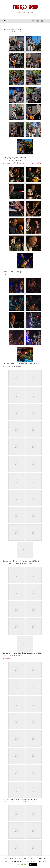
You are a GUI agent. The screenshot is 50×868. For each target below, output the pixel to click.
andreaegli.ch (8, 274)
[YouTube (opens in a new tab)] (39, 21)
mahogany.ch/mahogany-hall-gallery (28, 163)
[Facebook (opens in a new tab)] (34, 21)
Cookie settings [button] (21, 865)
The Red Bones (25, 7)
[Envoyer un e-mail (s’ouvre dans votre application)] (44, 21)
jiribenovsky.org (9, 658)
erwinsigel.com (8, 163)
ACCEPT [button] (33, 865)
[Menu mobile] (5, 21)
